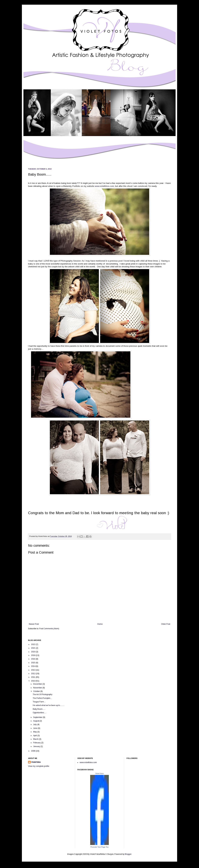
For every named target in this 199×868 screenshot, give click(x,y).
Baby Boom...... (39, 709)
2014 (33, 666)
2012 (33, 674)
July (35, 724)
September (38, 717)
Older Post (166, 624)
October (37, 691)
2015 (33, 663)
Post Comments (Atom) (49, 629)
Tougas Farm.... (39, 702)
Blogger (128, 854)
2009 (33, 751)
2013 (33, 670)
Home (100, 624)
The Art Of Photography (43, 694)
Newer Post (34, 624)
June (36, 728)
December (38, 684)
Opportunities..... (40, 713)
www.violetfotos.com (104, 186)
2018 (33, 655)
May (35, 732)
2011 (33, 677)
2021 (33, 648)
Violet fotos (36, 762)
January (37, 746)
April (35, 736)
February (37, 743)
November (38, 688)
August (36, 721)
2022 (33, 644)
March (36, 739)
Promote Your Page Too (99, 847)
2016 (33, 659)
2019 (33, 652)
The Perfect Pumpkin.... (42, 698)
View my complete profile (39, 766)
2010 (33, 681)
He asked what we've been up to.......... (49, 705)
